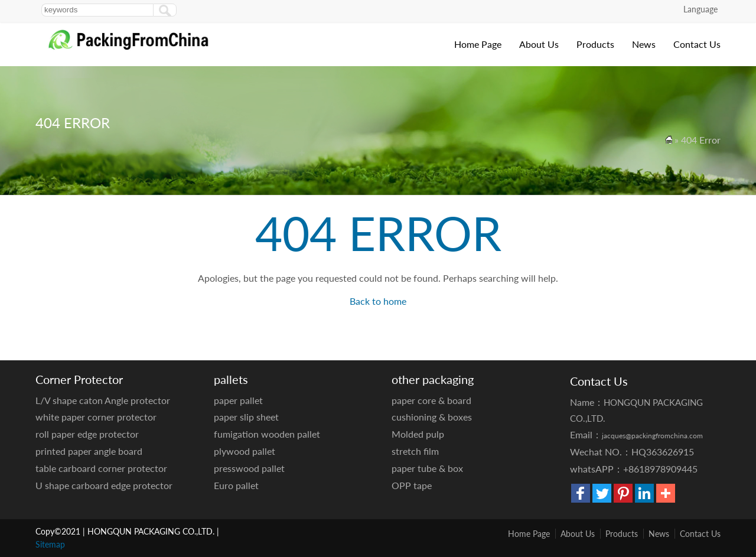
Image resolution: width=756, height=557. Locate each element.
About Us (539, 44)
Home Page (478, 44)
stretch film (415, 451)
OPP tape (412, 485)
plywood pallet (245, 451)
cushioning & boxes (432, 417)
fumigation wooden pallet (267, 434)
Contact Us (697, 44)
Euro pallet (236, 485)
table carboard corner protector (101, 468)
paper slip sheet (246, 417)
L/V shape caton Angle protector (103, 400)
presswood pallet (249, 468)
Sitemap (50, 544)
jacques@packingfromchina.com (652, 436)
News (644, 44)
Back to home (378, 301)
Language (700, 9)
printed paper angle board (89, 451)
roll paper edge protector (87, 434)
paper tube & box (427, 468)
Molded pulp (418, 434)
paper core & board (431, 400)
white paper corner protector (96, 417)
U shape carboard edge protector (104, 485)
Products (595, 44)
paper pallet (238, 400)
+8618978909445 (660, 469)
